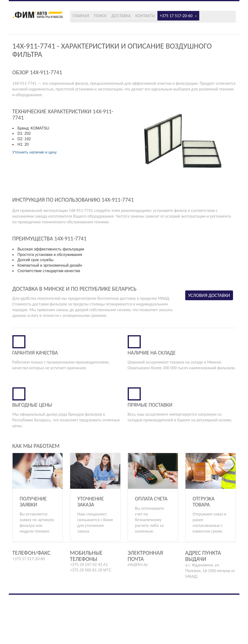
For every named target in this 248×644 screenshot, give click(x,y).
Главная (105, 17)
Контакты (177, 17)
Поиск (127, 17)
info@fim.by (138, 614)
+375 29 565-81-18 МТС (91, 619)
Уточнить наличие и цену (35, 158)
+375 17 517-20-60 (212, 17)
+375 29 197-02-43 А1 (89, 614)
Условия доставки (212, 315)
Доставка (150, 17)
